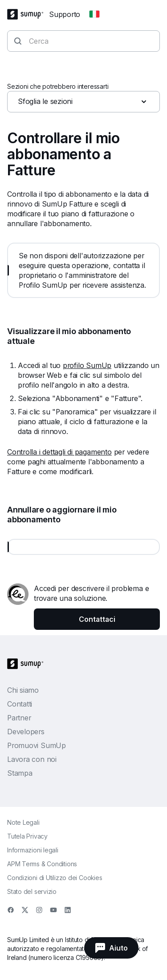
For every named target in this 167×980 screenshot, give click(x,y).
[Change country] (94, 14)
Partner (19, 718)
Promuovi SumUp (37, 745)
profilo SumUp (87, 365)
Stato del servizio (32, 891)
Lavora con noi (32, 759)
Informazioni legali (33, 850)
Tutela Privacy (27, 836)
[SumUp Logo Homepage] (28, 14)
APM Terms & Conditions (42, 864)
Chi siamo (23, 690)
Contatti (20, 704)
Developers (26, 732)
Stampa (20, 773)
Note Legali (23, 822)
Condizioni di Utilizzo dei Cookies (55, 878)
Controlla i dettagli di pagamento (59, 452)
